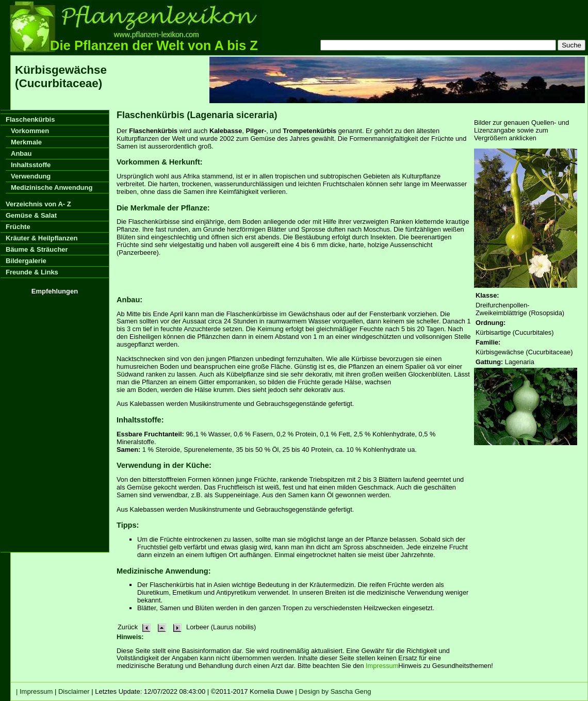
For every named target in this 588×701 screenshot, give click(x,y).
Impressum (382, 666)
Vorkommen (30, 131)
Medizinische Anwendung (52, 188)
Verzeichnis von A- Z (38, 204)
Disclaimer (74, 691)
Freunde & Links (32, 272)
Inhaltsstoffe (31, 165)
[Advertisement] (397, 80)
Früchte (18, 227)
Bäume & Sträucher (37, 249)
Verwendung (31, 176)
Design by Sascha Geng (335, 691)
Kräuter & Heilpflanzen (42, 238)
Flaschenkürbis (30, 119)
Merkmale (26, 142)
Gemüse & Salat (31, 215)
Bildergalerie (26, 261)
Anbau (21, 153)
